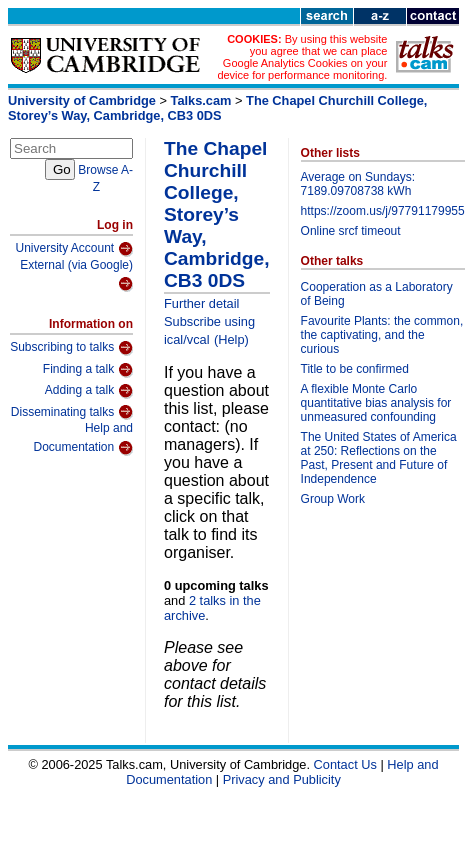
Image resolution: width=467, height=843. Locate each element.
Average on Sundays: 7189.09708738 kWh (358, 184)
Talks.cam (201, 100)
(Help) (231, 339)
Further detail (201, 303)
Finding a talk (88, 370)
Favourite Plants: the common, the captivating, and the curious (382, 335)
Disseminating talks (72, 412)
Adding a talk (89, 391)
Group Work (333, 499)
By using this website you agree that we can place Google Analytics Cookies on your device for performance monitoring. (302, 57)
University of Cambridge (82, 100)
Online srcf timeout (351, 231)
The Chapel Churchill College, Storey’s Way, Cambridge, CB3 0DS (217, 108)
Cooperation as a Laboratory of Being (377, 294)
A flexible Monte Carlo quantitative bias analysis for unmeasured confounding (376, 403)
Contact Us (345, 764)
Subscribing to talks (71, 348)
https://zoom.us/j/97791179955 (383, 211)
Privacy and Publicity (282, 779)
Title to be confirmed (355, 369)
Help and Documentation (83, 438)
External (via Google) (76, 275)
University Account (74, 249)
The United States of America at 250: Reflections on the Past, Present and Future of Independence (379, 458)
